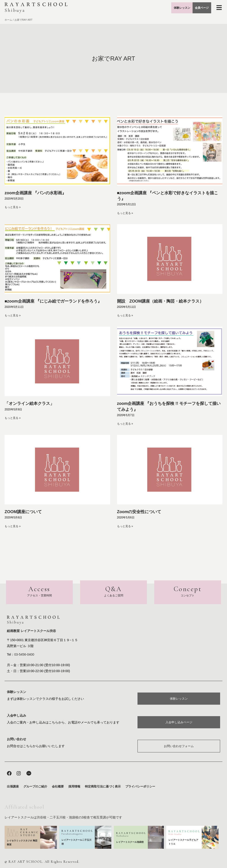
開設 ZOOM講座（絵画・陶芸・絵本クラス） (160, 301)
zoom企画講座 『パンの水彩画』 (35, 193)
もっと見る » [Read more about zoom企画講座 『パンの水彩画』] (13, 207)
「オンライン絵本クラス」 (29, 403)
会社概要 (58, 787)
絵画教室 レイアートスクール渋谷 (31, 630)
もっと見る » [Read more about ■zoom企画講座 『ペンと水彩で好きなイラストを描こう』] (125, 213)
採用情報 (74, 787)
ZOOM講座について (23, 512)
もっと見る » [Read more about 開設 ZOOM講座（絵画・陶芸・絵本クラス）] (125, 315)
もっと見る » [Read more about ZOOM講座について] (13, 526)
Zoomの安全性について (139, 512)
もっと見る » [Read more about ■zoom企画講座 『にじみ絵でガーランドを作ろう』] (13, 315)
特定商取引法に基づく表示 (103, 787)
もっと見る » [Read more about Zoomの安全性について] (125, 526)
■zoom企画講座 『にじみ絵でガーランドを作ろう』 (53, 301)
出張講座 (13, 787)
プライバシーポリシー (140, 787)
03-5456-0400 (24, 654)
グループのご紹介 (35, 787)
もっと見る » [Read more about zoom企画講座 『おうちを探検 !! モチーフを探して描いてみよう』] (125, 424)
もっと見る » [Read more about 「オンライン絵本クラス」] (13, 418)
